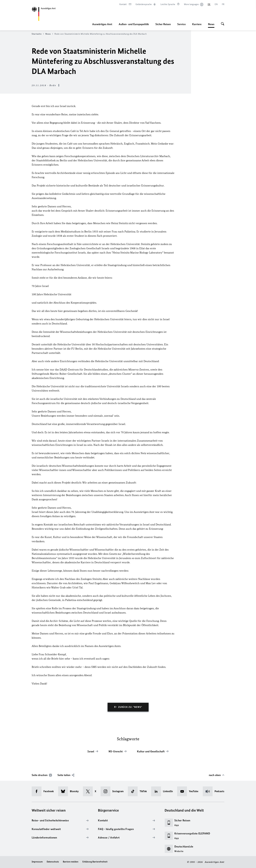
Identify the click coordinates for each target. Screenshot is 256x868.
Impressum (37, 862)
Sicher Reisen (163, 24)
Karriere (197, 24)
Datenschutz (53, 862)
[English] (216, 4)
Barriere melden (71, 862)
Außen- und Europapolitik (134, 24)
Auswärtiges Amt (102, 24)
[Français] (223, 4)
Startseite (38, 34)
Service (181, 24)
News (211, 24)
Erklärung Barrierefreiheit (95, 862)
